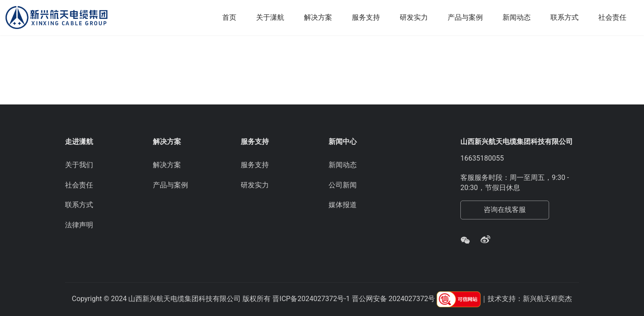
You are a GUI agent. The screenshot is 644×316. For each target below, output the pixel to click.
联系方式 (564, 17)
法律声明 (79, 225)
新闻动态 (517, 17)
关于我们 (79, 165)
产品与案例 (465, 17)
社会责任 (612, 17)
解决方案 (318, 17)
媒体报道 (343, 205)
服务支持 (366, 17)
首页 (229, 17)
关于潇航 (270, 17)
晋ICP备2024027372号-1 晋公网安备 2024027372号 (354, 299)
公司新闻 (343, 185)
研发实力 (414, 17)
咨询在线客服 (505, 210)
